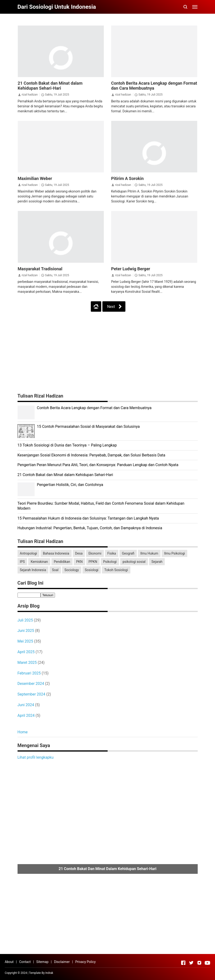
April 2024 (26, 715)
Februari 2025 (29, 673)
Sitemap (42, 962)
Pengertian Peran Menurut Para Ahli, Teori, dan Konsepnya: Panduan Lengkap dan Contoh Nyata (98, 465)
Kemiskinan (39, 562)
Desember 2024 (31, 684)
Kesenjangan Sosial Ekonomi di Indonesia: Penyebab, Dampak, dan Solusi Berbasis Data (91, 455)
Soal (55, 570)
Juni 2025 (26, 631)
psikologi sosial (134, 562)
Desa (79, 553)
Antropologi (29, 553)
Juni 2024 (26, 705)
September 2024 (32, 694)
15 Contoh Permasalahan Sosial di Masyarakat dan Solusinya (88, 427)
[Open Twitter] (191, 963)
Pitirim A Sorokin (127, 178)
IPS (22, 562)
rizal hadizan (30, 95)
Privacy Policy (85, 962)
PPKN (93, 562)
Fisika (112, 553)
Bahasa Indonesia (56, 553)
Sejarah (157, 562)
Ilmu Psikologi (174, 553)
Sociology (72, 570)
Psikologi (110, 562)
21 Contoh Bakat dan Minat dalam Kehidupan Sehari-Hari (50, 86)
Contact (25, 962)
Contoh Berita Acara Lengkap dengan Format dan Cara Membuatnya (154, 86)
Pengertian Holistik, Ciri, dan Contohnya (70, 485)
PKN (79, 562)
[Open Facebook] (183, 963)
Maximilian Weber (35, 178)
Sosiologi (92, 570)
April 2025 (26, 652)
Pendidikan (62, 562)
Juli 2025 (25, 620)
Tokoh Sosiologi (116, 570)
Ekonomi (95, 553)
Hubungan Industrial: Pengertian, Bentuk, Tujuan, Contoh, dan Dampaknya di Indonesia (90, 528)
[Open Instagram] (199, 963)
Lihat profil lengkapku (36, 757)
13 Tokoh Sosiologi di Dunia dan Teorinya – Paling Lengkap (67, 445)
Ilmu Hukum (149, 553)
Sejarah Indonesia (33, 570)
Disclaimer (62, 962)
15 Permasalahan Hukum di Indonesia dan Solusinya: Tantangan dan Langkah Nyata (88, 518)
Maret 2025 (27, 663)
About (9, 962)
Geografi (128, 553)
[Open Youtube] (207, 963)
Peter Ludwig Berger (131, 269)
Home (23, 732)
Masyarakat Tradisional (40, 269)
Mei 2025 (25, 641)
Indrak (49, 973)
